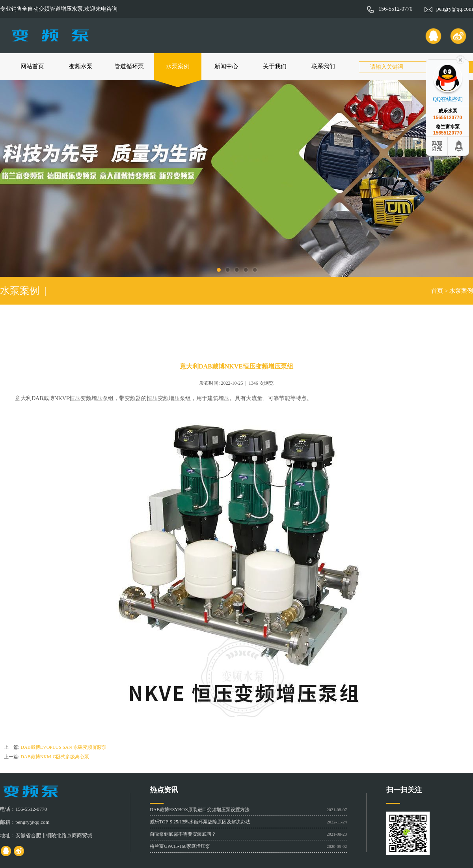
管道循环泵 (129, 66)
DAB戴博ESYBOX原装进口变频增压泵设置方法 (200, 810)
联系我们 (323, 66)
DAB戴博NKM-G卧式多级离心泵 (55, 757)
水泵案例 (178, 66)
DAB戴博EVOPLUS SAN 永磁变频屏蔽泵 (63, 747)
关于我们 (275, 66)
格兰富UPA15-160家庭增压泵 (180, 846)
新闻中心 (226, 66)
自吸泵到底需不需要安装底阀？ (183, 834)
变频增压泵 (94, 398)
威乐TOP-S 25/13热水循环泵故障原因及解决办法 (200, 822)
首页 (437, 291)
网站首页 (32, 66)
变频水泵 (81, 66)
